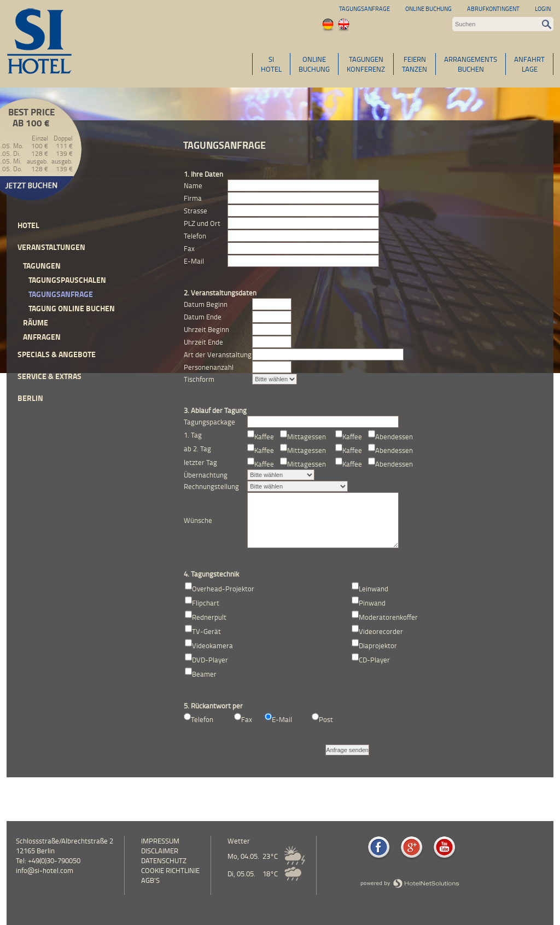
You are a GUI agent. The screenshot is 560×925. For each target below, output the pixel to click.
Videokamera (212, 645)
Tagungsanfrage (364, 8)
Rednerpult (209, 617)
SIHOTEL (271, 64)
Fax (247, 719)
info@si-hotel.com (45, 870)
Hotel (28, 225)
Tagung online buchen (72, 308)
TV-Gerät (206, 631)
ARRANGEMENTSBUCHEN (471, 64)
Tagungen (42, 266)
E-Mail (282, 719)
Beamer (204, 674)
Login (543, 8)
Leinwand (374, 589)
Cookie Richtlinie (170, 870)
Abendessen (394, 437)
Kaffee (264, 437)
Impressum (160, 841)
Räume (36, 322)
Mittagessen (307, 437)
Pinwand (372, 603)
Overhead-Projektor (223, 589)
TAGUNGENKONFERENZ (366, 64)
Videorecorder (381, 631)
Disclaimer (160, 851)
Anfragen (42, 337)
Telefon (202, 719)
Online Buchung (428, 8)
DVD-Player (210, 660)
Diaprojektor (378, 645)
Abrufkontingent (493, 8)
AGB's (150, 880)
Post (326, 719)
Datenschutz (164, 860)
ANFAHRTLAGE (529, 64)
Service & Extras (49, 376)
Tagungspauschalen (67, 280)
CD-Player (374, 660)
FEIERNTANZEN (415, 64)
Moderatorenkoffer (388, 617)
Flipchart (206, 603)
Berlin (30, 398)
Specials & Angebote (57, 354)
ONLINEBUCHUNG (314, 64)
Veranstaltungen (51, 247)
